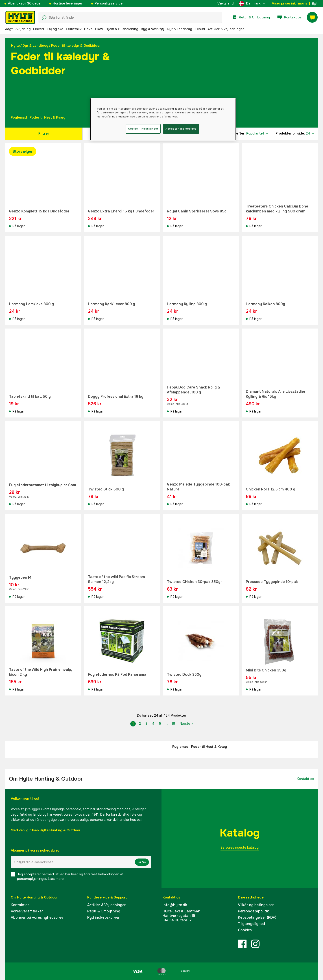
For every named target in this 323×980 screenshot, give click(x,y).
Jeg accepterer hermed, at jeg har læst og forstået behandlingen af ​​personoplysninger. (71, 876)
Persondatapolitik (253, 911)
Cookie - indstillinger (143, 129)
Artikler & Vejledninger (226, 29)
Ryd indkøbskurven (104, 917)
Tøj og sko (55, 29)
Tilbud (200, 29)
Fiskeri (39, 29)
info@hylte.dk (175, 905)
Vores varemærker (27, 911)
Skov (99, 29)
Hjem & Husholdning (122, 29)
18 (173, 724)
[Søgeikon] (44, 18)
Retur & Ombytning (104, 911)
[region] (163, 119)
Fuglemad (19, 117)
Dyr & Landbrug (179, 29)
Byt (315, 4)
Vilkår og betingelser (256, 905)
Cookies (245, 930)
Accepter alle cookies (181, 129)
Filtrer (44, 134)
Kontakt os (305, 779)
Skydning (23, 29)
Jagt (9, 29)
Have (88, 29)
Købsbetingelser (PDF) (257, 917)
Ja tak (142, 862)
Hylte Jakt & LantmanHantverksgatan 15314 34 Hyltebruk (181, 916)
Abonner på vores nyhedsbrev (37, 917)
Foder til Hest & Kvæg (48, 117)
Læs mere (56, 879)
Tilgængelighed (251, 924)
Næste (186, 724)
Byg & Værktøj (153, 29)
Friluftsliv (74, 29)
